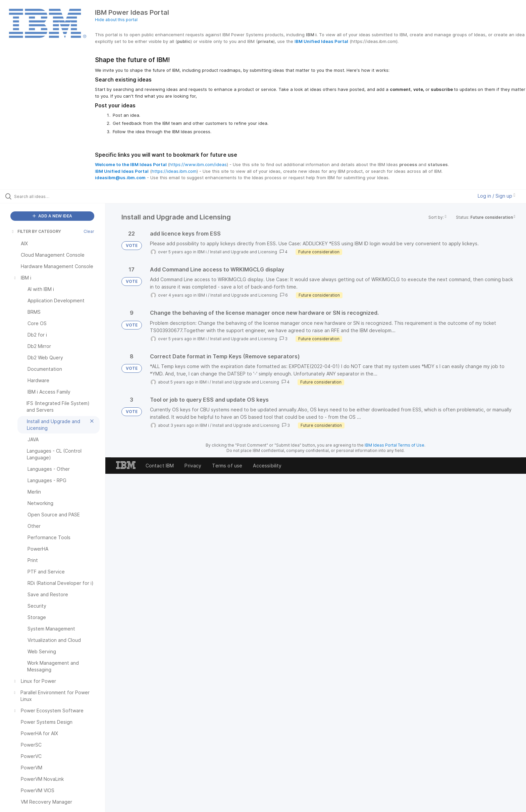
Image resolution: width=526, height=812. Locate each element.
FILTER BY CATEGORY (36, 231)
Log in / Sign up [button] (496, 196)
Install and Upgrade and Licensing (244, 252)
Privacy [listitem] (193, 466)
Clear (89, 231)
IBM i (202, 252)
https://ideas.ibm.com (174, 171)
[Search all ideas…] (61, 196)
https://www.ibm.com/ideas (198, 164)
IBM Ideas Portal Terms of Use (394, 445)
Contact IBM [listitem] (160, 466)
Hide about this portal (116, 20)
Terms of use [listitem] (227, 466)
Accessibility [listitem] (267, 466)
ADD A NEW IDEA (52, 216)
